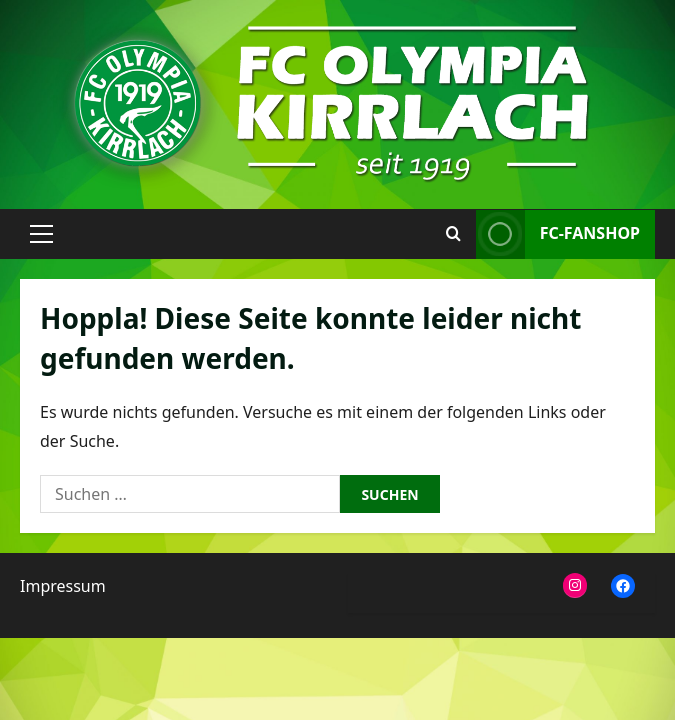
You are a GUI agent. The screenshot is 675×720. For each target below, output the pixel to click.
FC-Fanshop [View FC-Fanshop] (558, 234)
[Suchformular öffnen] (453, 234)
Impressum (63, 586)
